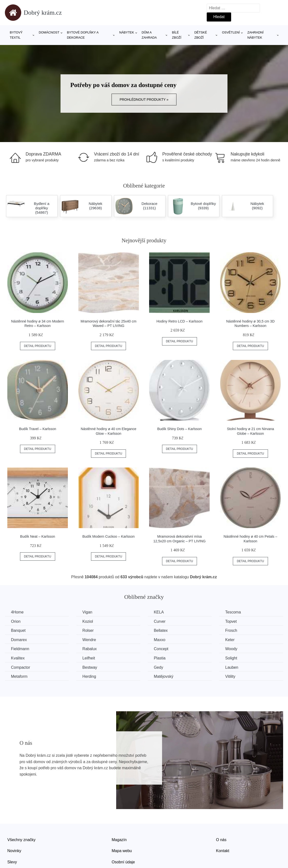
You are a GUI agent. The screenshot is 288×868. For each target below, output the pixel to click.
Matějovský (164, 676)
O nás (221, 840)
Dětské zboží (201, 35)
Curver (160, 621)
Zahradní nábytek (255, 35)
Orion (16, 621)
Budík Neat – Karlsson (37, 536)
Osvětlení (231, 32)
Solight (231, 658)
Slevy (12, 862)
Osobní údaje (123, 862)
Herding (89, 676)
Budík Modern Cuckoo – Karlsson (108, 536)
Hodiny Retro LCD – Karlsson (180, 321)
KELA (159, 612)
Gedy (158, 667)
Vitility (230, 676)
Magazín (119, 840)
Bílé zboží (177, 35)
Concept (161, 649)
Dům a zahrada (149, 35)
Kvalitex (18, 658)
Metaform (19, 676)
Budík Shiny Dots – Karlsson (179, 429)
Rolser (88, 630)
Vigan (87, 612)
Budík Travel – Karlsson (38, 429)
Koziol (88, 621)
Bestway (90, 667)
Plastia (160, 658)
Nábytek (127, 32)
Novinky (14, 851)
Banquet (18, 630)
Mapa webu (122, 851)
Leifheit (89, 658)
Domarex (19, 640)
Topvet (231, 621)
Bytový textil (16, 35)
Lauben (232, 667)
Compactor (21, 667)
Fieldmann (20, 649)
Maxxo (159, 640)
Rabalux (90, 649)
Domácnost (49, 32)
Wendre (89, 640)
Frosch (231, 630)
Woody (231, 649)
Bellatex (161, 630)
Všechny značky (21, 840)
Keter (230, 640)
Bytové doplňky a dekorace (83, 35)
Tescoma (233, 612)
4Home (17, 612)
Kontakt (223, 851)
